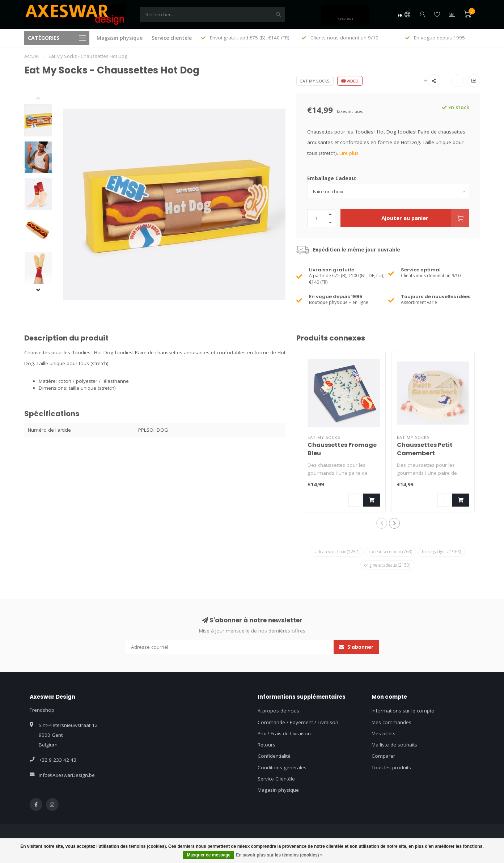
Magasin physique (120, 38)
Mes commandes (391, 722)
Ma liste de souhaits (394, 745)
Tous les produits (391, 767)
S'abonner (356, 647)
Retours (266, 745)
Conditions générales (282, 767)
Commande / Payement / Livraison (298, 722)
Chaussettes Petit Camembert (425, 449)
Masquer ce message (209, 855)
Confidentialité (274, 756)
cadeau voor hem (391, 551)
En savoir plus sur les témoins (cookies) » (279, 855)
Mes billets (384, 733)
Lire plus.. (350, 153)
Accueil (32, 56)
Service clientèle (172, 38)
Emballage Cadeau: (332, 178)
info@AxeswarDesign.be (67, 775)
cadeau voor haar (336, 551)
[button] (44, 99)
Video (350, 81)
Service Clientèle (276, 779)
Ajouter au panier (425, 218)
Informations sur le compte (403, 711)
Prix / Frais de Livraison (284, 733)
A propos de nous (278, 711)
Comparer (383, 756)
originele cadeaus (387, 565)
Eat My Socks (315, 81)
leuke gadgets (441, 551)
